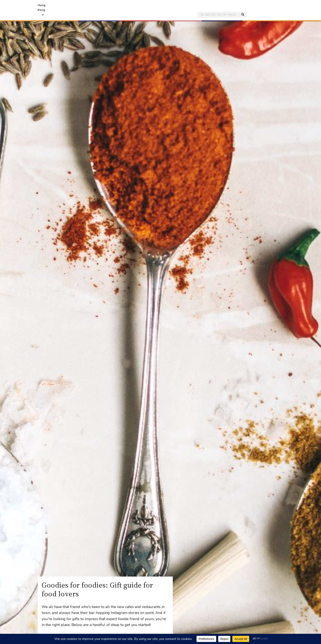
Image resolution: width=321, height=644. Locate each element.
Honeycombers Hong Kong (160, 6)
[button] (74, 17)
